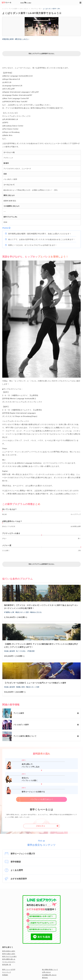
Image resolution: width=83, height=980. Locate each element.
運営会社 (45, 978)
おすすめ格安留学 (19, 879)
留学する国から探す (9, 954)
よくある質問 (17, 870)
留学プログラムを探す (9, 956)
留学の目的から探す (9, 951)
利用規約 (5, 975)
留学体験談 (16, 862)
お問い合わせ (46, 972)
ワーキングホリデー (9, 962)
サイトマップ (7, 972)
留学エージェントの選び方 (23, 854)
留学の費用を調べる (9, 959)
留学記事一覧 (7, 965)
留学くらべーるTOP (9, 970)
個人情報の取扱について (50, 970)
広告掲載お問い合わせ (49, 975)
